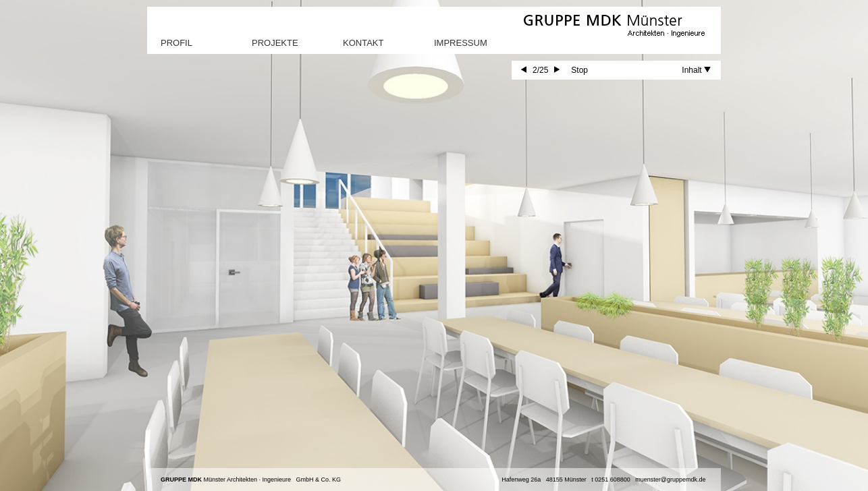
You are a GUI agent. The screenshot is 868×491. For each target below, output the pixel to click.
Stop (579, 70)
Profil (177, 43)
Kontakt (363, 43)
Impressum (461, 43)
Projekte (275, 43)
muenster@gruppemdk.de (670, 480)
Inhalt (696, 70)
